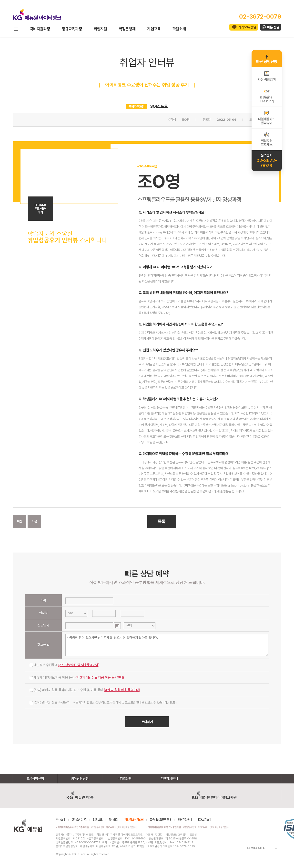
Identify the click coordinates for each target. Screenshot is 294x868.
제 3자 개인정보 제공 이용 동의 (77, 677)
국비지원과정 (40, 29)
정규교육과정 (72, 29)
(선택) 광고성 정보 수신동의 (103, 702)
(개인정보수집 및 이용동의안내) (79, 665)
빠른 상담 (273, 27)
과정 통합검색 (267, 76)
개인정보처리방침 (134, 820)
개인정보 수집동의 (65, 665)
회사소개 (61, 820)
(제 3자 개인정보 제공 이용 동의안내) (100, 677)
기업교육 (154, 29)
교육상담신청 (35, 779)
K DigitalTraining (267, 96)
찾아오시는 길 (79, 820)
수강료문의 (125, 779)
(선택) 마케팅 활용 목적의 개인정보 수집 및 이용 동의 (85, 690)
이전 (20, 521)
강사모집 (113, 820)
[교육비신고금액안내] (127, 827)
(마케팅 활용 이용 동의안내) (122, 690)
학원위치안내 (169, 779)
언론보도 (97, 820)
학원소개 (179, 29)
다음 (34, 521)
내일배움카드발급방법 (267, 118)
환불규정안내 (185, 820)
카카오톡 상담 (247, 27)
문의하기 (147, 722)
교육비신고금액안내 (161, 820)
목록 (162, 521)
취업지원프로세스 (267, 139)
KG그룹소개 (205, 820)
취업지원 (100, 29)
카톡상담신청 (80, 779)
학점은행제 (127, 29)
